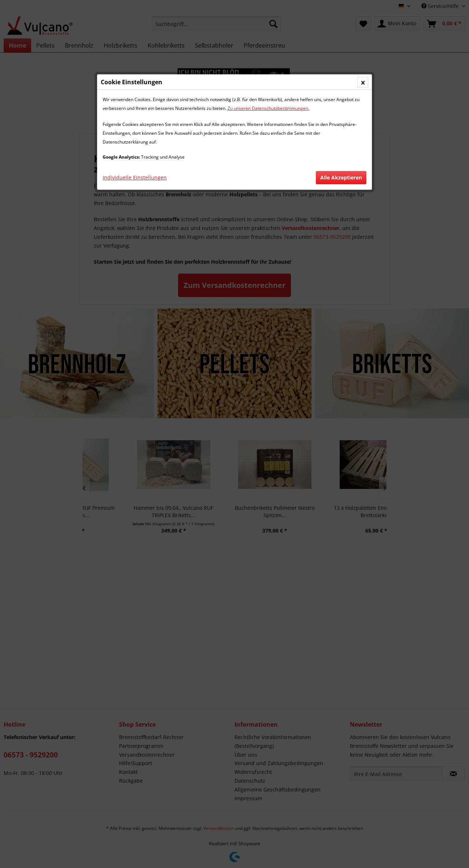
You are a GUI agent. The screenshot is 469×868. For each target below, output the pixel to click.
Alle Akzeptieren (341, 177)
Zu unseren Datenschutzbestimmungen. (268, 108)
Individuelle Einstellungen (135, 177)
